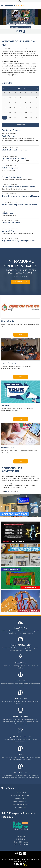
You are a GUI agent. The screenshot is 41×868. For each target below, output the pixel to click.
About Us (21, 681)
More (21, 335)
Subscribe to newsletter (20, 27)
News (21, 754)
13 (10, 108)
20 (10, 113)
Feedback (21, 663)
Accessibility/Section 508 (20, 804)
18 (36, 108)
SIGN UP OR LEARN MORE (20, 282)
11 (36, 103)
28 (15, 118)
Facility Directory (20, 645)
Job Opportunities (21, 737)
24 (31, 113)
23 (26, 113)
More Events (21, 125)
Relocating (21, 628)
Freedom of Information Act (20, 795)
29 (20, 118)
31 (31, 118)
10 (26, 24)
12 (5, 108)
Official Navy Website (20, 801)
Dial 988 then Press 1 (20, 844)
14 (15, 108)
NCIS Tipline (20, 839)
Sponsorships (20, 716)
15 (20, 108)
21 (15, 113)
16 (26, 108)
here (7, 491)
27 (10, 118)
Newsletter (21, 772)
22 (20, 113)
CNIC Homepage (21, 792)
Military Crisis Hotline (21, 842)
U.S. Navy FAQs (21, 807)
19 (5, 113)
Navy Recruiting (20, 798)
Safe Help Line (20, 836)
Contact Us (20, 699)
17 (31, 108)
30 (26, 118)
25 (36, 113)
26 (5, 118)
